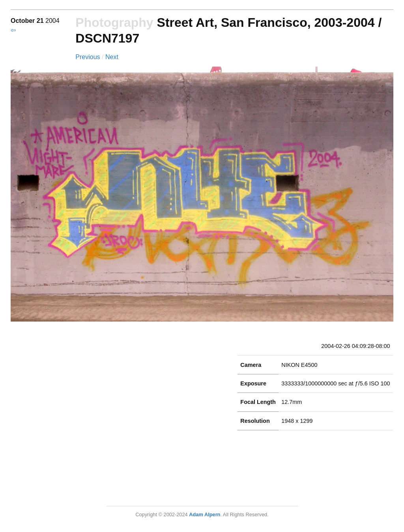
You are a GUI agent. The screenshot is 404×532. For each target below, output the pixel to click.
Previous (89, 57)
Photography (114, 22)
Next (112, 57)
